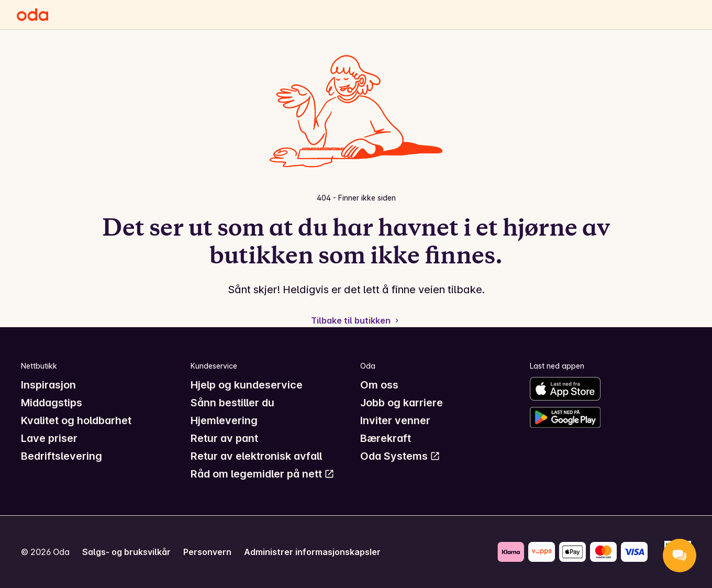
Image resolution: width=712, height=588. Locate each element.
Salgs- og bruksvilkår (126, 552)
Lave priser (49, 438)
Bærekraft (386, 438)
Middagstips (52, 403)
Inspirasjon (48, 385)
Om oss (379, 385)
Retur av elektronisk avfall (256, 456)
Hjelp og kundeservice (247, 385)
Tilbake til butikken (356, 320)
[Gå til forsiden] (32, 15)
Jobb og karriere (402, 403)
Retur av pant (224, 438)
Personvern (207, 552)
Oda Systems (400, 456)
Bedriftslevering (62, 456)
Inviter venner (395, 420)
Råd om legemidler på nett (263, 474)
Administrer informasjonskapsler (312, 552)
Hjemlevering (224, 420)
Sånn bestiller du (232, 403)
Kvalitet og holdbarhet (76, 420)
